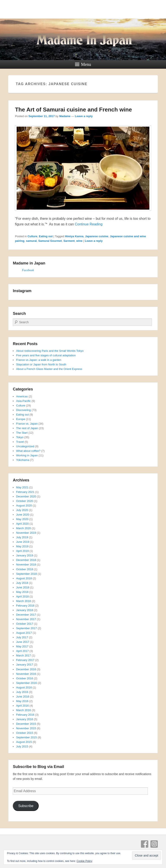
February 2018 (25, 606)
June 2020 (23, 515)
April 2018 (22, 596)
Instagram (154, 844)
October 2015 (25, 733)
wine (79, 241)
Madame (65, 116)
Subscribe (26, 806)
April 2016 (22, 706)
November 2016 (26, 674)
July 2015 (22, 746)
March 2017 (23, 655)
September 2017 (26, 628)
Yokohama (23, 460)
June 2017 (23, 642)
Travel (20, 442)
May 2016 (22, 701)
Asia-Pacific (23, 401)
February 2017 (25, 660)
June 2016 (23, 697)
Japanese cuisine (97, 236)
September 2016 (26, 683)
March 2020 (23, 528)
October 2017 (25, 624)
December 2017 (26, 615)
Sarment (69, 241)
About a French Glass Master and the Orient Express (49, 369)
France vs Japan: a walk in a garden (39, 360)
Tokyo (20, 437)
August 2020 (24, 506)
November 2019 (26, 533)
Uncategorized (25, 446)
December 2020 (26, 496)
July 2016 (22, 692)
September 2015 (26, 737)
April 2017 (22, 651)
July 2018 (22, 583)
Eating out (46, 236)
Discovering (23, 410)
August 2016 (24, 687)
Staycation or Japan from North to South (41, 364)
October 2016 (25, 678)
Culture (32, 236)
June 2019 (23, 542)
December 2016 (26, 669)
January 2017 (25, 665)
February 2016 (25, 715)
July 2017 (22, 637)
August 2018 (24, 578)
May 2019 (22, 546)
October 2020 (25, 501)
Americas (22, 396)
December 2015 (26, 724)
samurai (31, 241)
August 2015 (24, 742)
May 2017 (22, 646)
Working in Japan (27, 455)
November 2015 (26, 728)
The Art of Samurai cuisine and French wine (73, 110)
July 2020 (22, 510)
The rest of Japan (27, 428)
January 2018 (25, 610)
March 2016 (23, 710)
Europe (21, 419)
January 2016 (25, 719)
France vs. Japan (27, 424)
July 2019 (22, 537)
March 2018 (23, 601)
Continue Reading (89, 224)
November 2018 (26, 565)
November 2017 (26, 619)
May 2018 (22, 592)
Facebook (28, 270)
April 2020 (22, 524)
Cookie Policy (84, 861)
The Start (22, 433)
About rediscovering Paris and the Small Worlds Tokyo (50, 351)
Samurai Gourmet (50, 241)
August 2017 (24, 633)
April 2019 (22, 551)
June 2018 (23, 587)
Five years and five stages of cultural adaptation (46, 355)
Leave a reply (84, 116)
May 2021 (22, 487)
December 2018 (26, 560)
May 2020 (22, 519)
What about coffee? (28, 451)
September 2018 (26, 574)
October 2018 (25, 569)
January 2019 (25, 555)
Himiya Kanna (74, 236)
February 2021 (25, 492)
